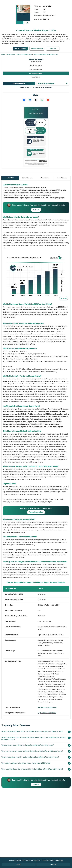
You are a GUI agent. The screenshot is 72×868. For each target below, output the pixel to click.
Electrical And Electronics (24, 54)
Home (3, 54)
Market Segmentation (36, 73)
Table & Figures (45, 178)
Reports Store (11, 54)
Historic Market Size (36, 65)
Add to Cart (55, 49)
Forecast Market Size (36, 69)
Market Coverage (36, 62)
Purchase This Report (19, 49)
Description (10, 178)
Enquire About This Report (53, 84)
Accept (19, 864)
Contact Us (36, 210)
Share (64, 298)
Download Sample (19, 83)
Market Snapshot (25, 87)
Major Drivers (36, 77)
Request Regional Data (36, 512)
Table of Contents (27, 178)
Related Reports (62, 178)
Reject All (53, 864)
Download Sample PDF (38, 49)
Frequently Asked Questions (43, 87)
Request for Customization (47, 707)
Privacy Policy (59, 860)
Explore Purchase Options (47, 713)
